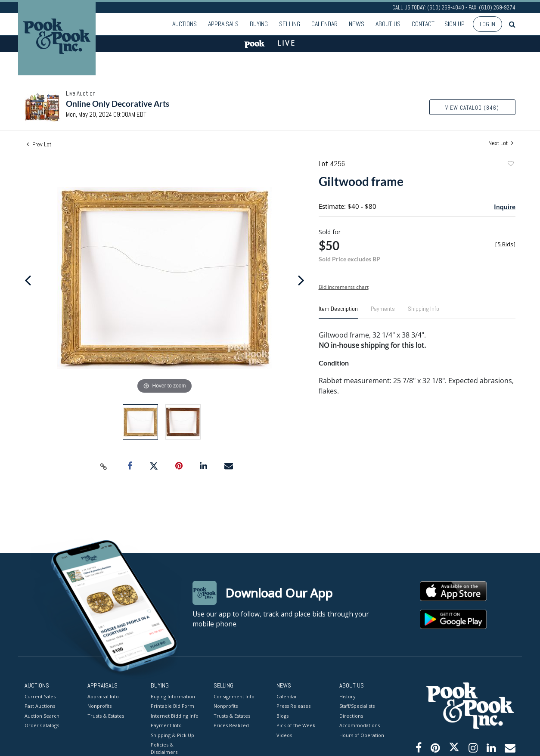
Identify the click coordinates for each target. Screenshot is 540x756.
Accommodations (360, 725)
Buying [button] (259, 24)
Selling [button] (290, 24)
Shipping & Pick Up (172, 735)
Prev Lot (39, 144)
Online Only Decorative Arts (118, 104)
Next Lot (501, 143)
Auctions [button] (185, 24)
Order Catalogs (42, 725)
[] (505, 244)
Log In (487, 24)
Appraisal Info (103, 696)
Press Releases (293, 706)
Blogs (282, 715)
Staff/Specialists (357, 706)
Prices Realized (231, 725)
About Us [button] (388, 24)
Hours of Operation (362, 735)
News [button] (357, 24)
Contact (423, 24)
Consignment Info (234, 696)
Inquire (505, 207)
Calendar (324, 24)
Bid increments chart (344, 287)
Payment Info (166, 725)
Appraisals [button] (223, 24)
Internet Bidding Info (175, 715)
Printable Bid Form (172, 706)
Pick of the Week (296, 725)
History (348, 696)
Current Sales (40, 696)
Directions (351, 715)
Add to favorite (510, 165)
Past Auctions (40, 706)
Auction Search (42, 715)
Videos (284, 735)
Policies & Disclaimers (164, 748)
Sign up (455, 24)
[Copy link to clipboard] (104, 466)
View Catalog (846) (472, 108)
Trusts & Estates (106, 715)
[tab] (338, 312)
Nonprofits (99, 706)
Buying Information (173, 696)
